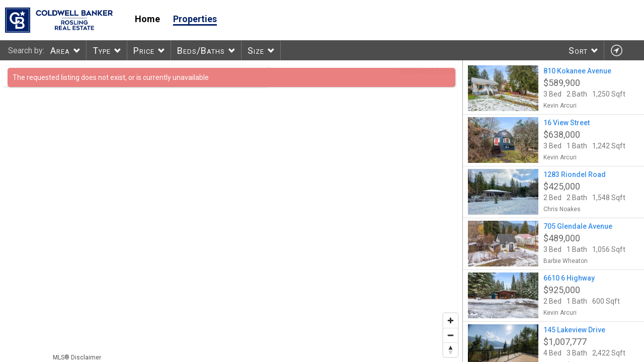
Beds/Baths (201, 51)
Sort (578, 51)
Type (102, 51)
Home (147, 19)
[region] (231, 211)
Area (60, 51)
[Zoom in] (451, 321)
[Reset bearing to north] (451, 350)
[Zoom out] (451, 335)
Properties (195, 19)
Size (256, 51)
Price (144, 51)
